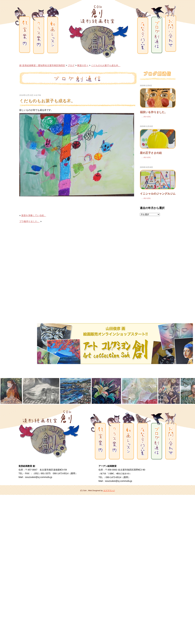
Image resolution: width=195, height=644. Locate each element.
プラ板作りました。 (29, 221)
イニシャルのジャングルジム (158, 193)
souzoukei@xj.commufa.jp (39, 477)
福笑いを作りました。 (154, 112)
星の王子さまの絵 (151, 153)
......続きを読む (145, 117)
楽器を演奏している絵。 (34, 215)
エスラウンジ (109, 490)
